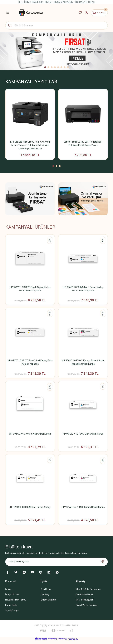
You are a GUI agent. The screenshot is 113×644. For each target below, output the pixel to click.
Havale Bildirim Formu (16, 603)
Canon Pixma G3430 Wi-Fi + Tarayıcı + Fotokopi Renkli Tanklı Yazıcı (83, 143)
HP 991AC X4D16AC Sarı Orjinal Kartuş (30, 509)
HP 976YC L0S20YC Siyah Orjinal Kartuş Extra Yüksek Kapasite (30, 289)
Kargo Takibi (11, 608)
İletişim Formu (12, 598)
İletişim (9, 592)
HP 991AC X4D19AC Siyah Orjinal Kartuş (30, 436)
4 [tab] (55, 67)
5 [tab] (58, 67)
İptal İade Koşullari (85, 603)
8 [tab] (68, 67)
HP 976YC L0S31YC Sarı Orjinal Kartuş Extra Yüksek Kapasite (30, 363)
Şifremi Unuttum (48, 603)
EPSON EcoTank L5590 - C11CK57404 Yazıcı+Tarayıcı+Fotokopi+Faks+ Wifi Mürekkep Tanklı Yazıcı (30, 145)
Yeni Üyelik (46, 592)
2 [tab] (48, 67)
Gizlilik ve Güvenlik (85, 598)
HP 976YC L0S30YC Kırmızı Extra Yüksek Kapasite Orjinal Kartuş (83, 363)
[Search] (56, 25)
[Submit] (102, 565)
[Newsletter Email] (56, 565)
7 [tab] (65, 67)
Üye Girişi (45, 598)
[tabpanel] (56, 51)
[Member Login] (84, 13)
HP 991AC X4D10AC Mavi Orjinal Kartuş (83, 436)
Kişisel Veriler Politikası (87, 608)
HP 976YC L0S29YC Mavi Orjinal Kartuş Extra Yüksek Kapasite (83, 289)
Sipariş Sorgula (12, 614)
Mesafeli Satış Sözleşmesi (88, 592)
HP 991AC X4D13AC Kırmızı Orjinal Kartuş (83, 509)
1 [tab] (45, 67)
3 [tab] (52, 67)
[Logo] (31, 13)
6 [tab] (61, 67)
